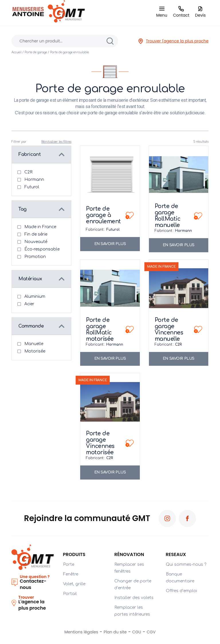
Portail (70, 594)
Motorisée (35, 351)
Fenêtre (71, 574)
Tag (22, 209)
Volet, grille (74, 584)
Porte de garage (36, 52)
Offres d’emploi (181, 591)
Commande (31, 326)
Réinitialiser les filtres (56, 142)
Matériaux (30, 279)
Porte (69, 564)
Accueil (16, 52)
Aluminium (35, 296)
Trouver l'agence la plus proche (173, 41)
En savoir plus (110, 244)
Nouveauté (36, 242)
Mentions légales (81, 632)
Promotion (35, 257)
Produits (74, 554)
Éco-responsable (42, 249)
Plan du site (115, 632)
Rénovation (129, 554)
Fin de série (36, 234)
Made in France (40, 227)
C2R (28, 172)
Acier (29, 304)
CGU (137, 632)
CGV (151, 632)
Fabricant (30, 154)
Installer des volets (134, 598)
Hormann (34, 180)
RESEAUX (176, 554)
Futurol (32, 187)
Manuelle (34, 344)
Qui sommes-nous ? (186, 564)
